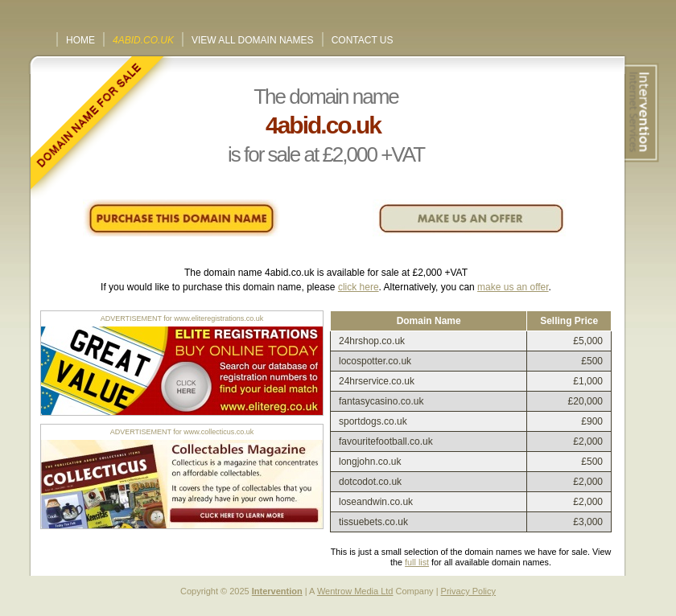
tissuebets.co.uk (373, 522)
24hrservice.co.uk (377, 381)
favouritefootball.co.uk (386, 441)
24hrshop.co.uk (372, 341)
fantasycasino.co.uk (381, 401)
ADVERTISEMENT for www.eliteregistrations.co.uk (182, 318)
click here (359, 287)
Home (80, 40)
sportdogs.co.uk (373, 421)
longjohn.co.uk (370, 462)
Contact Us (363, 40)
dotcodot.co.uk (370, 482)
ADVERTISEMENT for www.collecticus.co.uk (182, 432)
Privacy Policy (468, 591)
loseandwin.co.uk (376, 502)
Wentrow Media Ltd (355, 591)
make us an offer (513, 287)
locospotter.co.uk (375, 361)
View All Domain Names (253, 40)
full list (417, 562)
